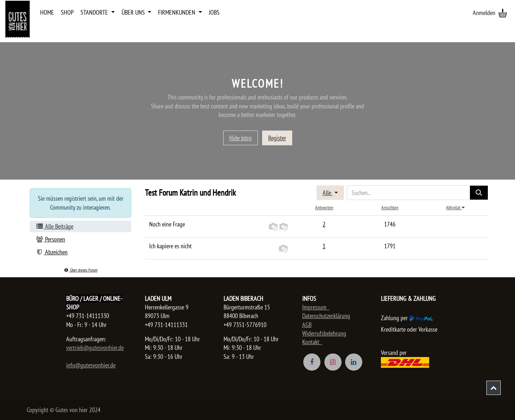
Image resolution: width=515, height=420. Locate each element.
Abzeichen (51, 252)
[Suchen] (479, 193)
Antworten (324, 207)
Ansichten (390, 207)
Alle (328, 193)
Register (277, 138)
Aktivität (455, 207)
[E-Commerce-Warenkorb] (502, 13)
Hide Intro (241, 138)
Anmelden (484, 13)
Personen (50, 239)
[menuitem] (47, 13)
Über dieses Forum (80, 270)
